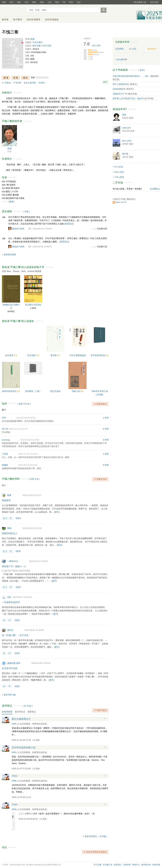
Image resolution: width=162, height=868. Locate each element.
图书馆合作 (146, 865)
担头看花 (10, 355)
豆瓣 (4, 2)
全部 (27, 212)
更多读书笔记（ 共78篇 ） (97, 836)
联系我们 (118, 865)
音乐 (27, 2)
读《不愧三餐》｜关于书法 (15, 635)
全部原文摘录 (10, 255)
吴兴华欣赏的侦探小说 (24, 747)
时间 (71, 2)
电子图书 (18, 20)
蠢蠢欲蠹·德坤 (14, 663)
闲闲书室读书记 (10, 391)
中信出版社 (38, 42)
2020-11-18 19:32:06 (28, 454)
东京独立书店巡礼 (33, 305)
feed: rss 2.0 (121, 202)
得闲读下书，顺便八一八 (14, 566)
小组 (49, 2)
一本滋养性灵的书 (11, 602)
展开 (57, 512)
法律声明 (127, 865)
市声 (4, 418)
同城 (42, 2)
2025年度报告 (52, 20)
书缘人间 (76, 391)
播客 (34, 2)
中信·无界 (47, 46)
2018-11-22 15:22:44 (18, 429)
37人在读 (119, 167)
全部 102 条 (24, 404)
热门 (4, 410)
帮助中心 (136, 865)
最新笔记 (32, 712)
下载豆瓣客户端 (140, 2)
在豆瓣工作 (108, 865)
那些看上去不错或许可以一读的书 (128, 98)
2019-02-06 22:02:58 (26, 418)
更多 (12, 202)
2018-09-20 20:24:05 (28, 465)
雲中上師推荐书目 (121, 84)
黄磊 (124, 115)
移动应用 (156, 865)
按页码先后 (20, 712)
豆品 (79, 2)
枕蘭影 (5, 465)
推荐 (105, 82)
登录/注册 (154, 2)
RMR (14, 724)
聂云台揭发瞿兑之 (21, 719)
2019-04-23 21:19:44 (30, 440)
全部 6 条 (34, 479)
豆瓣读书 (13, 10)
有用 (107, 418)
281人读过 (119, 172)
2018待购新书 (119, 89)
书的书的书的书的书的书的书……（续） (131, 76)
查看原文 (69, 224)
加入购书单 (31, 83)
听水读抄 (32, 355)
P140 (14, 804)
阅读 (57, 2)
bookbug (6, 440)
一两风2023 (13, 561)
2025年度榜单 (33, 20)
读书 (11, 2)
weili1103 (126, 128)
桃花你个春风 (18, 229)
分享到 (41, 83)
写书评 (18, 83)
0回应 (18, 518)
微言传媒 (37, 46)
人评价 (96, 46)
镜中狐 (125, 154)
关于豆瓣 (97, 865)
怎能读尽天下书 (120, 94)
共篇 (28, 706)
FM (64, 2)
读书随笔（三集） (33, 391)
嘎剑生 (10, 630)
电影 (19, 2)
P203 (14, 776)
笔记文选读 (55, 391)
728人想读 (119, 177)
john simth (127, 141)
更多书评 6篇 (10, 695)
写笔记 (8, 83)
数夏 (9, 495)
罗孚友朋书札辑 (98, 355)
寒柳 (9, 528)
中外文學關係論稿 (78, 355)
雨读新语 (6, 500)
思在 (9, 597)
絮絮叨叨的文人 (10, 533)
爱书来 (54, 355)
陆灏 (32, 39)
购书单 (5, 20)
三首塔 (5, 454)
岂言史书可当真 (10, 668)
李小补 (5, 429)
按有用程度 (7, 712)
